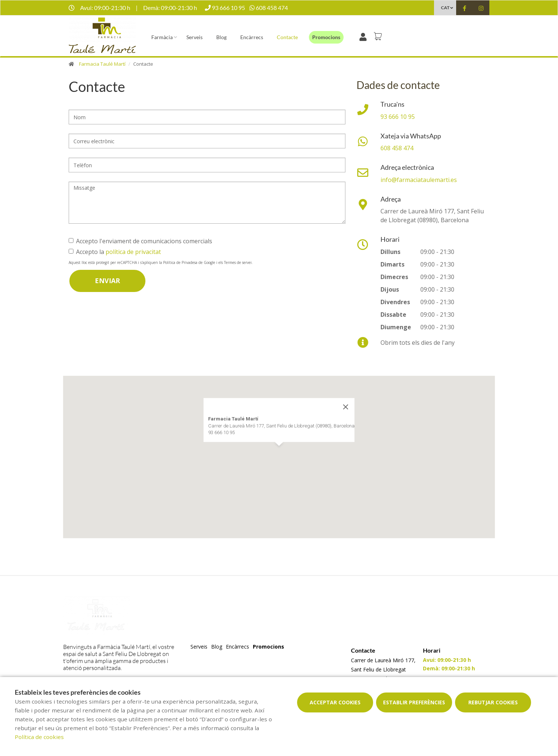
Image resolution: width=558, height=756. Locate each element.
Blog (221, 37)
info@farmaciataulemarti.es (419, 180)
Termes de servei (238, 262)
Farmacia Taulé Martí (102, 64)
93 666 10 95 (398, 117)
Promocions (326, 37)
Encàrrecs (252, 37)
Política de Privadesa (180, 262)
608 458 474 (397, 148)
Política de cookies (39, 737)
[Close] (346, 407)
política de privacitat (133, 252)
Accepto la (115, 252)
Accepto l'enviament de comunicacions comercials (140, 241)
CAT (445, 8)
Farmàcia (162, 37)
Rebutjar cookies (493, 702)
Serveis (194, 37)
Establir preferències (414, 702)
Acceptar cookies (335, 702)
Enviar (107, 281)
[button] (279, 453)
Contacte (287, 37)
